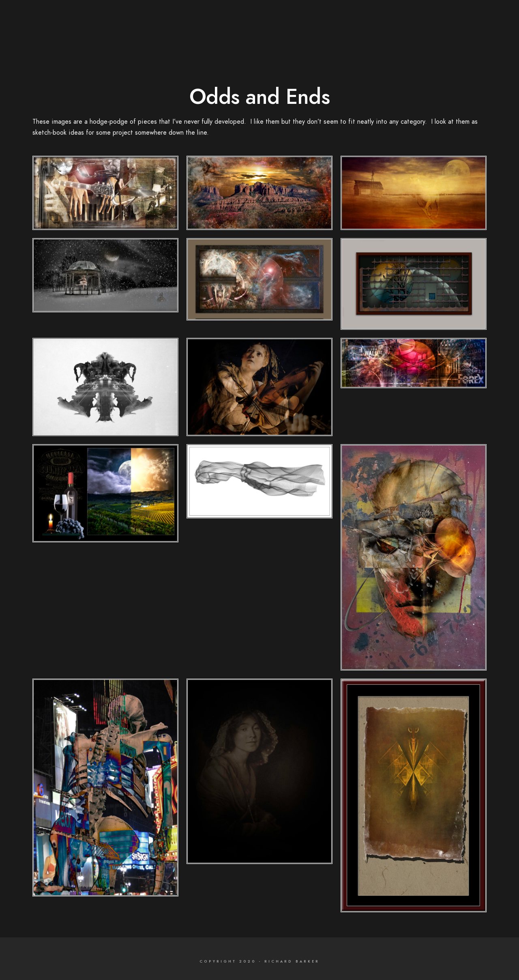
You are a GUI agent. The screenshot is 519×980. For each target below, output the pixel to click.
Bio (445, 20)
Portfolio (411, 20)
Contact (478, 20)
